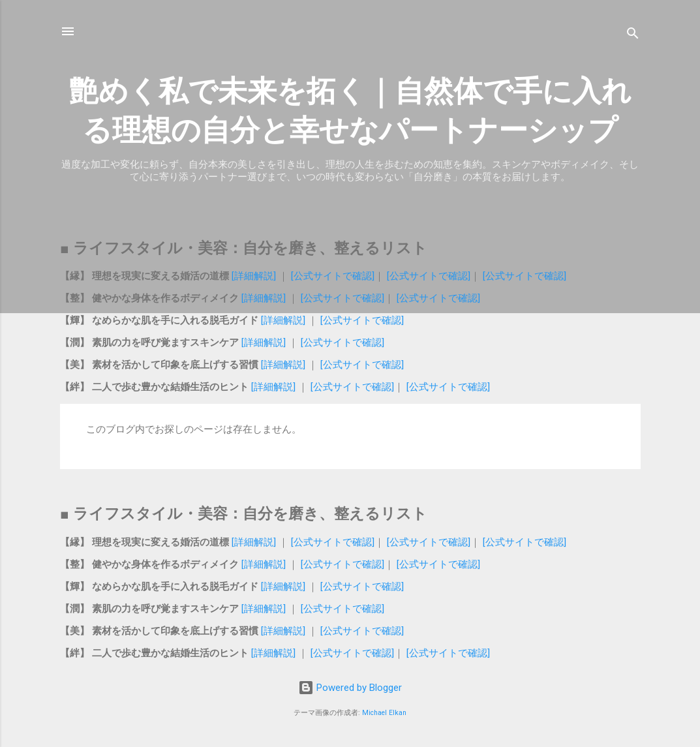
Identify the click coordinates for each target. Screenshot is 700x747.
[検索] (633, 36)
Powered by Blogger (350, 688)
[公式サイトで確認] (333, 276)
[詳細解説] (254, 276)
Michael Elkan (384, 713)
